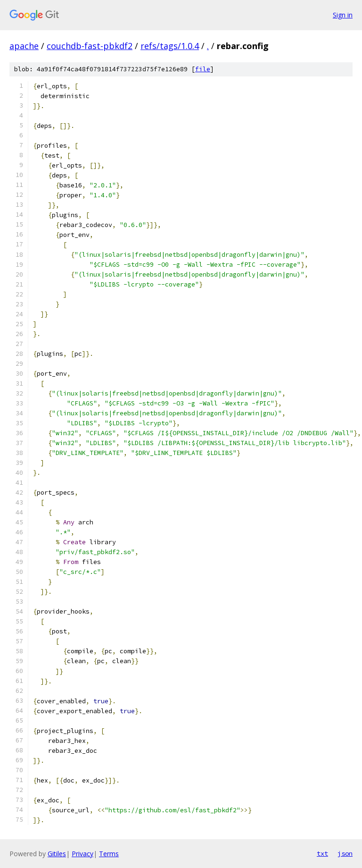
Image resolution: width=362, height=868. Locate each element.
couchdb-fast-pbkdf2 (90, 46)
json (345, 853)
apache (24, 46)
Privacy (82, 854)
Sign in (343, 15)
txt (322, 853)
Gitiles (57, 854)
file (203, 69)
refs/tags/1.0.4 (170, 46)
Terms (109, 854)
